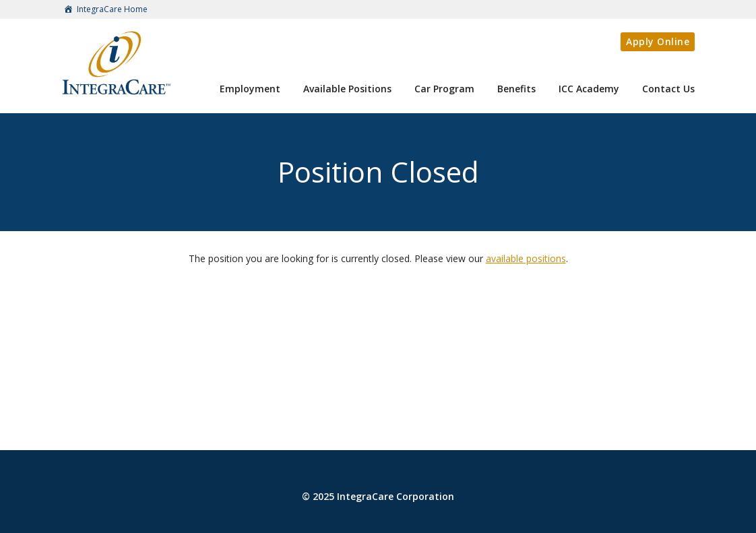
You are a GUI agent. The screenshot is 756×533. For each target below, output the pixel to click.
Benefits (516, 89)
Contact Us (668, 89)
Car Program (444, 89)
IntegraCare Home (104, 10)
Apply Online (658, 41)
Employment (250, 89)
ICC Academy (589, 89)
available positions (526, 258)
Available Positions (347, 89)
